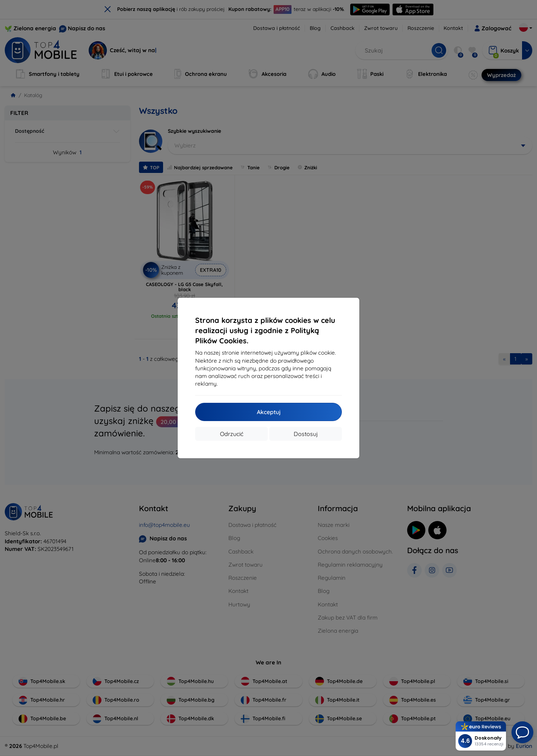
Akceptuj (269, 412)
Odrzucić (232, 434)
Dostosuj (306, 434)
